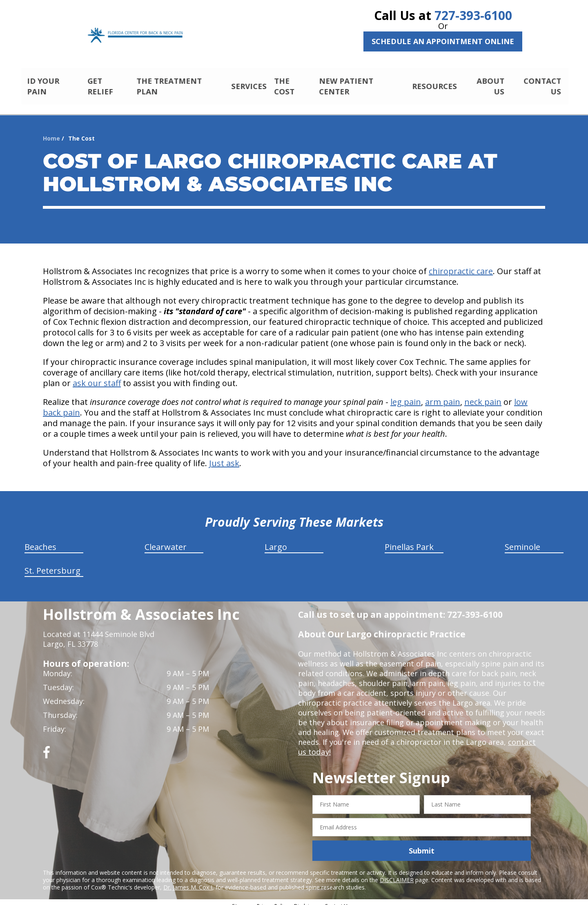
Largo (276, 540)
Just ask (224, 456)
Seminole (522, 540)
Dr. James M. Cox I (188, 880)
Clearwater (166, 540)
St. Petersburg (52, 564)
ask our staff (97, 376)
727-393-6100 (473, 15)
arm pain (443, 395)
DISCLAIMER (397, 873)
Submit (422, 844)
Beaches (40, 540)
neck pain (483, 395)
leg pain (406, 395)
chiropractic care (461, 264)
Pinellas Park (409, 540)
